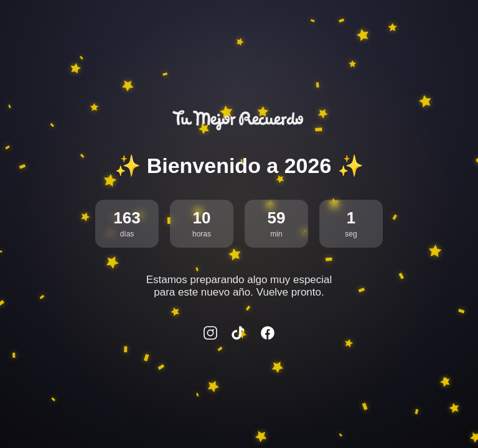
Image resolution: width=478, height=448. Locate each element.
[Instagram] (210, 334)
